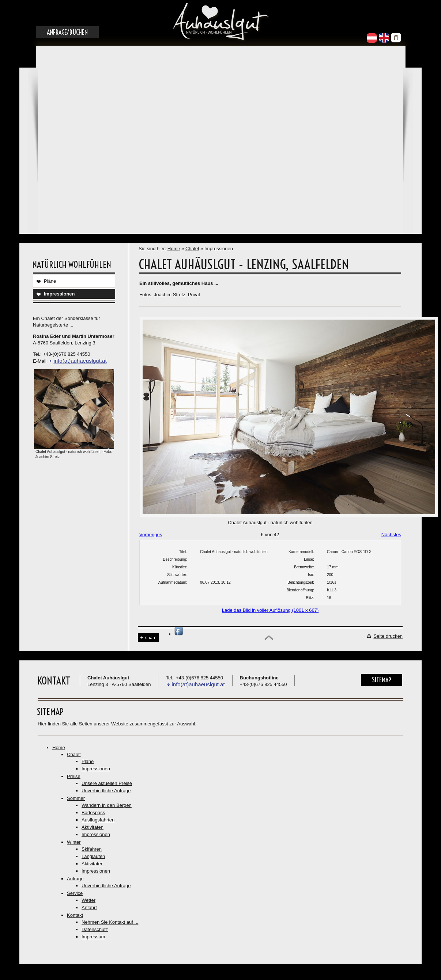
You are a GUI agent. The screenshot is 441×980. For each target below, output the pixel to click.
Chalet (192, 249)
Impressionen (59, 294)
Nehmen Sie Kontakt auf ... (110, 922)
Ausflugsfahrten (98, 820)
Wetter (88, 900)
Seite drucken (388, 636)
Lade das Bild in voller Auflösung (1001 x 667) (270, 610)
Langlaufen (93, 856)
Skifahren (92, 849)
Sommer (76, 798)
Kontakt (75, 915)
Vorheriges (151, 535)
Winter (74, 842)
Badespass (93, 813)
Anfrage (75, 879)
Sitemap (382, 680)
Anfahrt (89, 907)
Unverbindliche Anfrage (106, 791)
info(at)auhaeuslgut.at (80, 361)
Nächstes (391, 535)
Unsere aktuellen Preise (107, 783)
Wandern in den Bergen (107, 805)
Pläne (50, 281)
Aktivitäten (93, 827)
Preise (74, 776)
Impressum (93, 937)
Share (148, 638)
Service (75, 893)
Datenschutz (95, 929)
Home (174, 249)
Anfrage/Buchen (67, 32)
